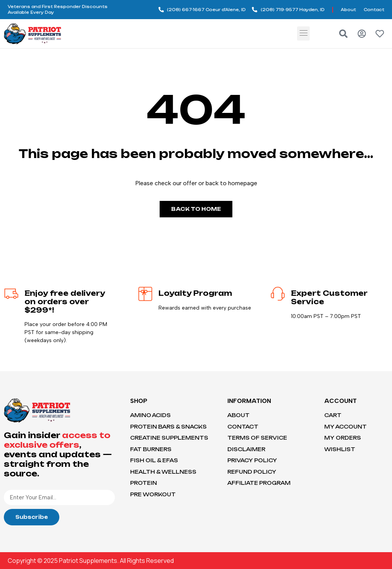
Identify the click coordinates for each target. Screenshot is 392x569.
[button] (303, 33)
